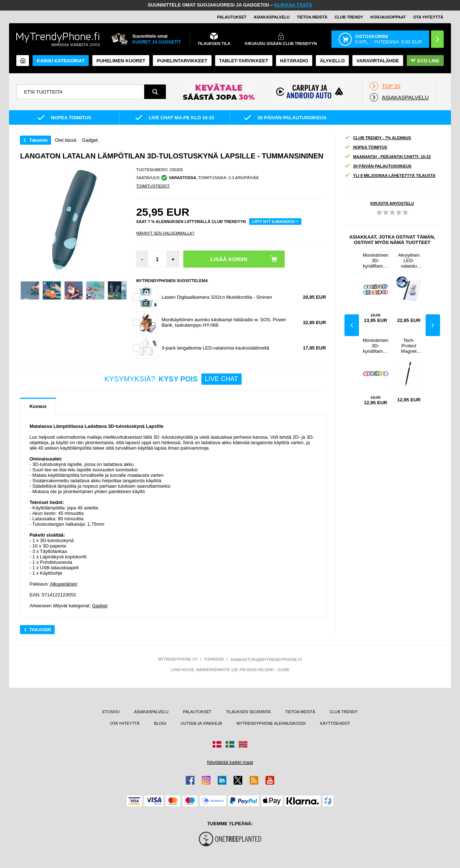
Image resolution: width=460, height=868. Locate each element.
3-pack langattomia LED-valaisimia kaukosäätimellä (215, 348)
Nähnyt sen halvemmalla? (165, 233)
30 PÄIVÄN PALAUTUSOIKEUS (378, 166)
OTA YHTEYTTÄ (428, 17)
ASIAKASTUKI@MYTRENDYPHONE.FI (266, 660)
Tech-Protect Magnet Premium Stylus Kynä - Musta (409, 346)
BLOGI (160, 723)
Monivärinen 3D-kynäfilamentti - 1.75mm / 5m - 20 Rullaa (375, 261)
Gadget (100, 606)
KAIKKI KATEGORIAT (61, 61)
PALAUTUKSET (232, 17)
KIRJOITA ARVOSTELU (392, 203)
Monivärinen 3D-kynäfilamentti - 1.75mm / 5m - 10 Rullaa (375, 346)
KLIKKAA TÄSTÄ (293, 5)
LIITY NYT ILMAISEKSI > (275, 222)
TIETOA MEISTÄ (312, 17)
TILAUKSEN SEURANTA (248, 712)
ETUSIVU (111, 712)
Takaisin (38, 140)
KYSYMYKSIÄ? (173, 379)
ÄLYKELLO (332, 61)
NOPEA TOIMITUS (366, 147)
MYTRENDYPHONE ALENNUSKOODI (271, 723)
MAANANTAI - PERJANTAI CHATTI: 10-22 (388, 157)
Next (433, 325)
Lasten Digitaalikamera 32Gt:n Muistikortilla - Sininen (217, 297)
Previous (352, 325)
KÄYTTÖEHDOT (335, 723)
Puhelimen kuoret (121, 61)
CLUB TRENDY (344, 712)
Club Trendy (349, 17)
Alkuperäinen (64, 584)
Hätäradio (294, 61)
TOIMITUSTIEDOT (153, 186)
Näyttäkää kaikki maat (230, 762)
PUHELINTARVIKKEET (182, 61)
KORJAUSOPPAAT (388, 17)
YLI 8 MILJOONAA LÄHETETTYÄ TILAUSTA (390, 176)
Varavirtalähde (378, 61)
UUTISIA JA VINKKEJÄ (201, 723)
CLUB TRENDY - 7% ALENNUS (378, 138)
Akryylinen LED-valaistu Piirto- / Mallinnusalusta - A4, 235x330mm (409, 261)
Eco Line (425, 61)
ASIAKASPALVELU (271, 17)
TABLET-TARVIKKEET (244, 61)
